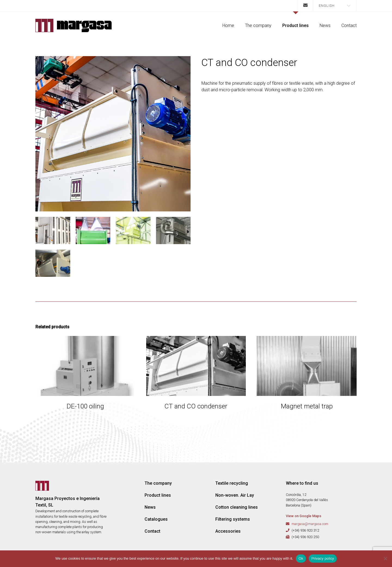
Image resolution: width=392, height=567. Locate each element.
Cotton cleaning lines (237, 507)
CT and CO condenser (196, 406)
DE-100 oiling (85, 406)
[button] (335, 6)
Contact (349, 25)
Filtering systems (233, 519)
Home (228, 25)
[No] (385, 559)
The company (258, 25)
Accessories (228, 531)
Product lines (295, 25)
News (325, 25)
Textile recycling (232, 483)
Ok (301, 558)
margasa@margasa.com (310, 524)
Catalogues (156, 519)
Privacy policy (323, 558)
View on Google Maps (304, 516)
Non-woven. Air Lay (235, 495)
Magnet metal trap (307, 406)
